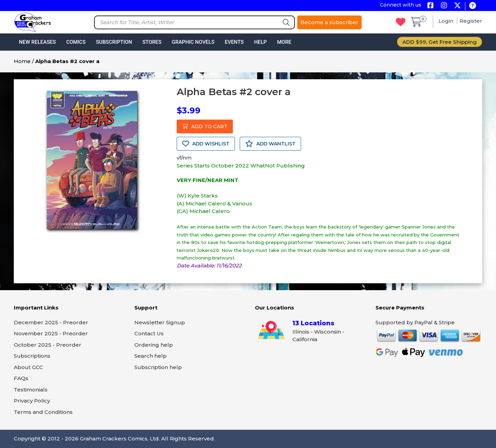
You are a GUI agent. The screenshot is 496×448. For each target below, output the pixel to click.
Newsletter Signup (160, 322)
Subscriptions (32, 356)
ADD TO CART (205, 126)
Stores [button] (152, 42)
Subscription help (158, 367)
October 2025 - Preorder (48, 345)
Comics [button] (76, 42)
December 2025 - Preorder (51, 322)
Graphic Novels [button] (193, 42)
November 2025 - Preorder (51, 333)
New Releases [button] (37, 42)
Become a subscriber (329, 22)
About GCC (28, 367)
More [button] (284, 42)
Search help (151, 356)
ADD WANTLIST (270, 144)
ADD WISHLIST (206, 144)
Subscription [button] (114, 42)
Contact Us (149, 333)
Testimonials (31, 390)
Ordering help (154, 345)
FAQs (21, 378)
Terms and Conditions (43, 412)
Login (447, 21)
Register (471, 21)
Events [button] (234, 42)
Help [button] (261, 42)
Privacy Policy (32, 401)
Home (22, 61)
